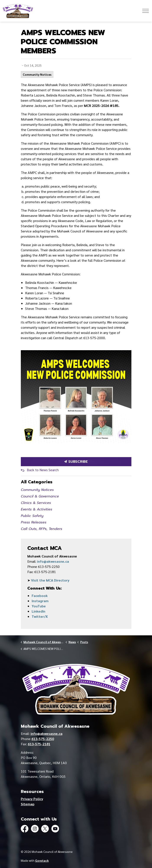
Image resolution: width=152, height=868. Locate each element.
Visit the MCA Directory (50, 580)
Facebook (40, 596)
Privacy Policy (32, 799)
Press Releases (34, 522)
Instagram (40, 601)
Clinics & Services (36, 503)
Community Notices (37, 74)
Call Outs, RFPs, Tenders (42, 529)
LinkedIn (38, 611)
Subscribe (76, 462)
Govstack (42, 860)
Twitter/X (40, 616)
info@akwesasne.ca (53, 561)
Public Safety (32, 516)
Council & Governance (40, 496)
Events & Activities (37, 509)
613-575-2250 (43, 739)
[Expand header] (145, 11)
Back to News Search (43, 470)
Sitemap (28, 804)
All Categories (37, 482)
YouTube (39, 606)
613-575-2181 (39, 744)
